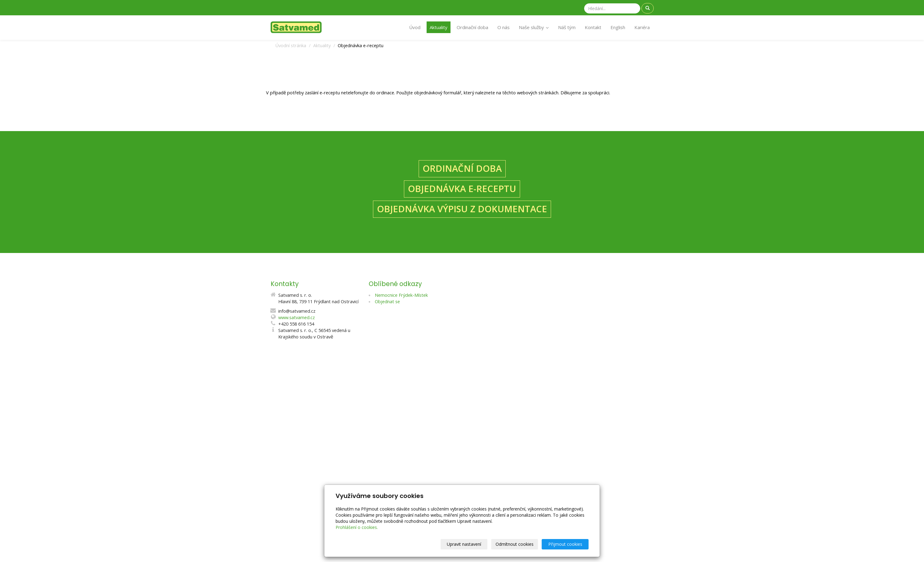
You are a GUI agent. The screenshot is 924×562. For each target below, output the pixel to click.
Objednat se (387, 301)
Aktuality (439, 27)
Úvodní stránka (291, 45)
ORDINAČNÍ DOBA (462, 168)
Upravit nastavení (464, 544)
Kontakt (593, 27)
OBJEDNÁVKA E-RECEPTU (462, 189)
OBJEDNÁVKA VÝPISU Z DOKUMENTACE (462, 209)
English (618, 27)
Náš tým (567, 27)
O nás (504, 27)
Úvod (415, 27)
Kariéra (642, 27)
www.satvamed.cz (297, 317)
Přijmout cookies (565, 544)
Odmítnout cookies (515, 544)
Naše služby (534, 27)
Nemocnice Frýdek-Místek (401, 295)
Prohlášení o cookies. (357, 527)
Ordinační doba (472, 27)
